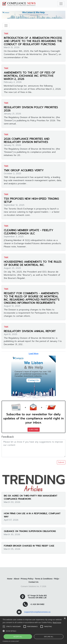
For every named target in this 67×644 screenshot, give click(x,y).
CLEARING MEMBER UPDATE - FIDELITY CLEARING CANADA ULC (29, 232)
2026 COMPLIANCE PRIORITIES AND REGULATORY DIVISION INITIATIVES (27, 140)
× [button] (65, 619)
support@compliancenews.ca (37, 612)
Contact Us (33, 582)
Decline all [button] (49, 637)
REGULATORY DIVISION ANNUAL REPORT (30, 331)
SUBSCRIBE (34, 430)
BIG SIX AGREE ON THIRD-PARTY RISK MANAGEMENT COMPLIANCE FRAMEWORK (31, 497)
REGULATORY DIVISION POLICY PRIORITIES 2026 (31, 109)
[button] (33, 631)
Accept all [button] (18, 637)
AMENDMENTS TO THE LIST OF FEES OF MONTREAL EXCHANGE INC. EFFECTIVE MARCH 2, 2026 (30, 76)
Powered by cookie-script (11, 641)
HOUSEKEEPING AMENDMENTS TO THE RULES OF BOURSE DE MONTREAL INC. (33, 263)
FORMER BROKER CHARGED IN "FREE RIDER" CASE (29, 546)
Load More (34, 354)
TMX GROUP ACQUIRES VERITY (24, 170)
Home (10, 579)
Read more (57, 622)
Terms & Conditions (44, 579)
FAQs (56, 579)
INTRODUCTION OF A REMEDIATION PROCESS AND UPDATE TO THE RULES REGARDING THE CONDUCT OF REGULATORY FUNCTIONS (33, 41)
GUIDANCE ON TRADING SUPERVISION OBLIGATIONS (30, 531)
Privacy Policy (27, 579)
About (16, 579)
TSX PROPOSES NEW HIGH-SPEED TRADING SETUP (31, 200)
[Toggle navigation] (61, 4)
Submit (61, 462)
